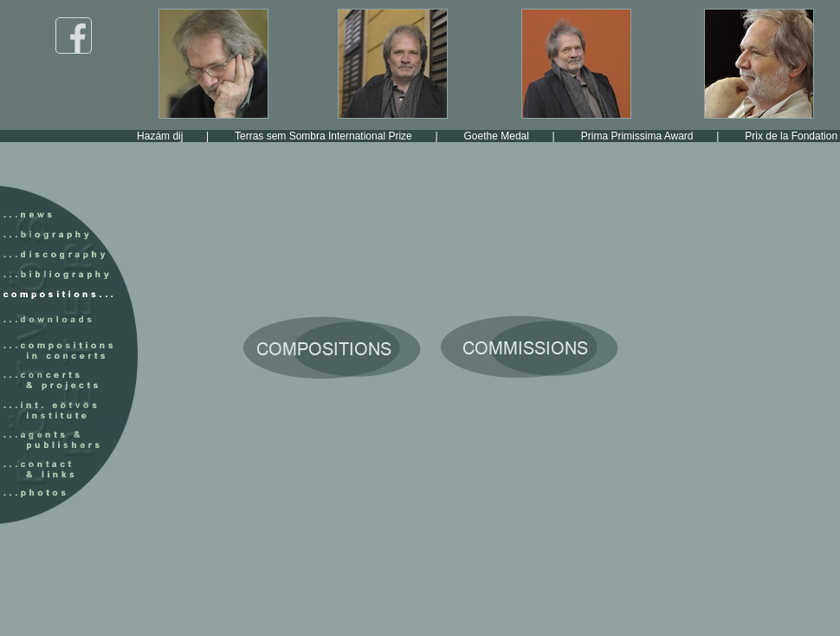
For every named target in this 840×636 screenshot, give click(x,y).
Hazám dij (177, 136)
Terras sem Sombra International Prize (340, 136)
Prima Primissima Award (654, 136)
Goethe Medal (514, 136)
